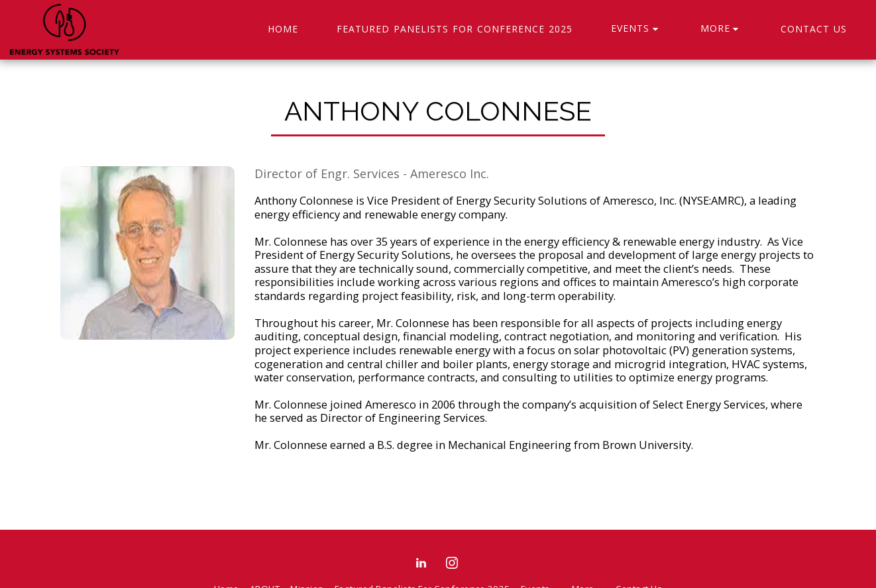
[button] (636, 29)
